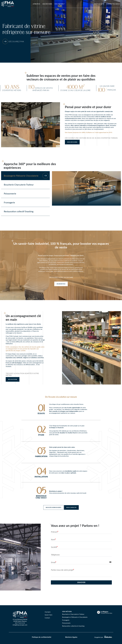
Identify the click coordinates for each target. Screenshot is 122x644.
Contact (47, 618)
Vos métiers (59, 4)
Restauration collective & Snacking (73, 626)
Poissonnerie (66, 623)
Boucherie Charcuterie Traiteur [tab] (19, 185)
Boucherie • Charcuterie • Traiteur (73, 614)
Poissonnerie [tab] (10, 193)
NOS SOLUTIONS (13, 379)
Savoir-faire (47, 4)
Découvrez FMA (16, 41)
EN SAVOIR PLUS (61, 284)
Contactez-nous (113, 4)
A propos (36, 4)
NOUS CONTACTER (71, 507)
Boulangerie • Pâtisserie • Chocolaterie (75, 617)
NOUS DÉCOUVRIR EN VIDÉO (53, 507)
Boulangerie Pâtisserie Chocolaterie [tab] (26, 176)
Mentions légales (71, 637)
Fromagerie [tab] (9, 202)
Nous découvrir (72, 142)
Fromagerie (66, 620)
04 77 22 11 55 (99, 4)
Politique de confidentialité (42, 637)
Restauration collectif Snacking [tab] (19, 211)
